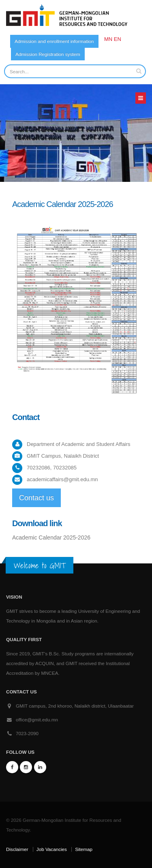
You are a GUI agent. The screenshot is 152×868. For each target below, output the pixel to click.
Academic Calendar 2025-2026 (51, 537)
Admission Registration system (48, 54)
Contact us (36, 498)
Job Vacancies (52, 849)
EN (118, 39)
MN (108, 39)
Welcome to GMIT (40, 565)
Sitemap (84, 849)
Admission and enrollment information (54, 41)
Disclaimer (17, 849)
